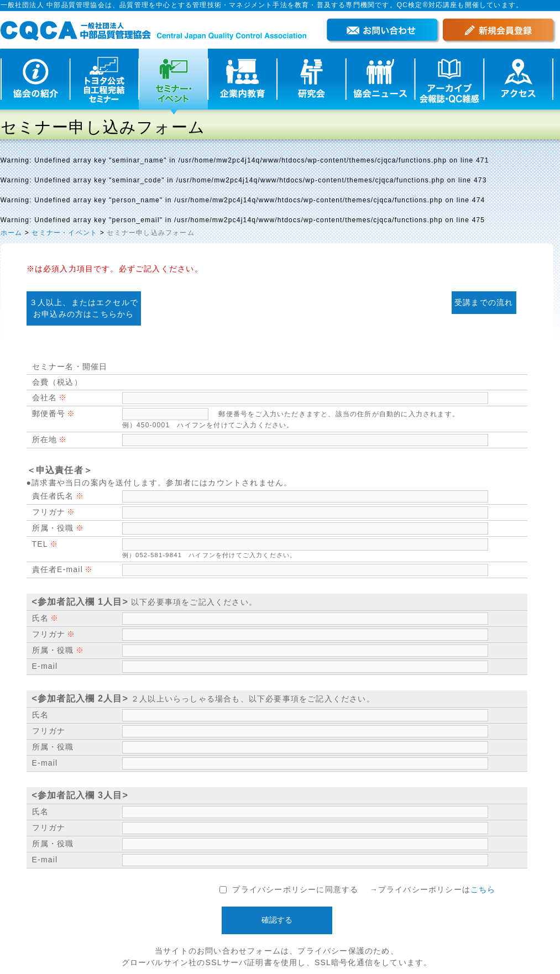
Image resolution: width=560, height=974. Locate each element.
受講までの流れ (484, 302)
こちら (483, 889)
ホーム (12, 233)
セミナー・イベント (64, 233)
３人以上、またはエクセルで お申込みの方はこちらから (84, 308)
